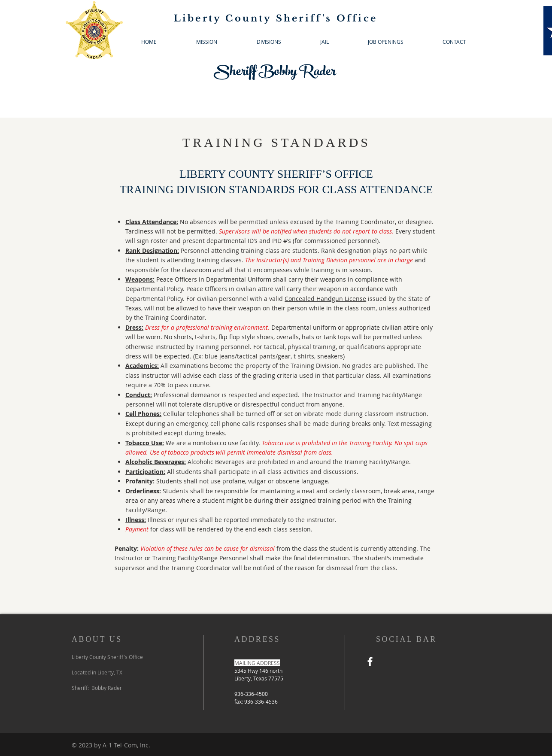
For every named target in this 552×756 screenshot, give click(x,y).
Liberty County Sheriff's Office (276, 18)
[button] (269, 42)
